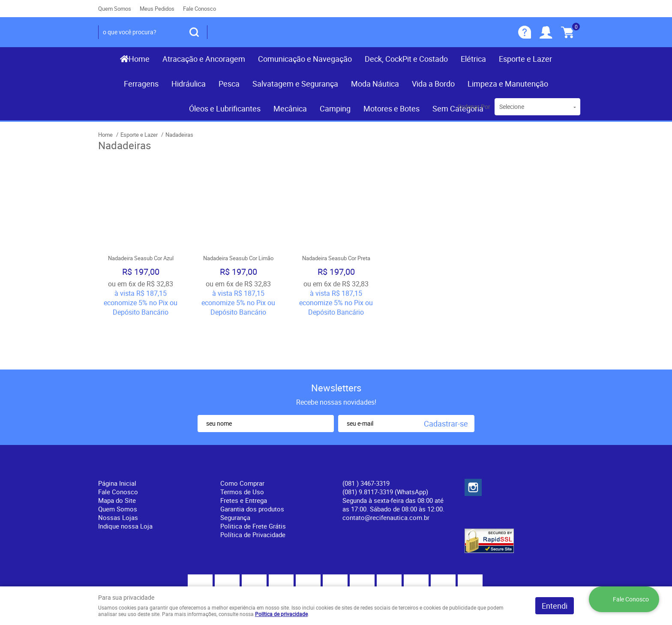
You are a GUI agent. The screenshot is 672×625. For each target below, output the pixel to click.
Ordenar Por (474, 107)
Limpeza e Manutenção (508, 84)
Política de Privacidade (253, 490)
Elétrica (473, 59)
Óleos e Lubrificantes (225, 108)
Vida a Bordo (433, 84)
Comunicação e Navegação (305, 59)
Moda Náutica (375, 84)
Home (139, 59)
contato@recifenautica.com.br (386, 473)
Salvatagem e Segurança (295, 84)
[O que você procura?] (194, 32)
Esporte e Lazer (525, 59)
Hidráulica (189, 84)
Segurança (235, 473)
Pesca (229, 84)
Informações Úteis (255, 425)
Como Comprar (242, 439)
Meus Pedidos (157, 9)
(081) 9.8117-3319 (385, 448)
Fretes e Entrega (244, 456)
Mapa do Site (117, 456)
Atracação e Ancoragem (204, 59)
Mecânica (290, 108)
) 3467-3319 (366, 439)
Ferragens (141, 84)
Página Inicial (117, 439)
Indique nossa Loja (125, 482)
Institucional (121, 425)
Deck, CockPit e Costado (406, 59)
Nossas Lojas (118, 473)
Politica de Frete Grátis (253, 482)
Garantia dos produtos (252, 465)
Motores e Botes (391, 108)
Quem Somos (115, 9)
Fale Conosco (199, 9)
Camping (335, 108)
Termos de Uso (242, 448)
